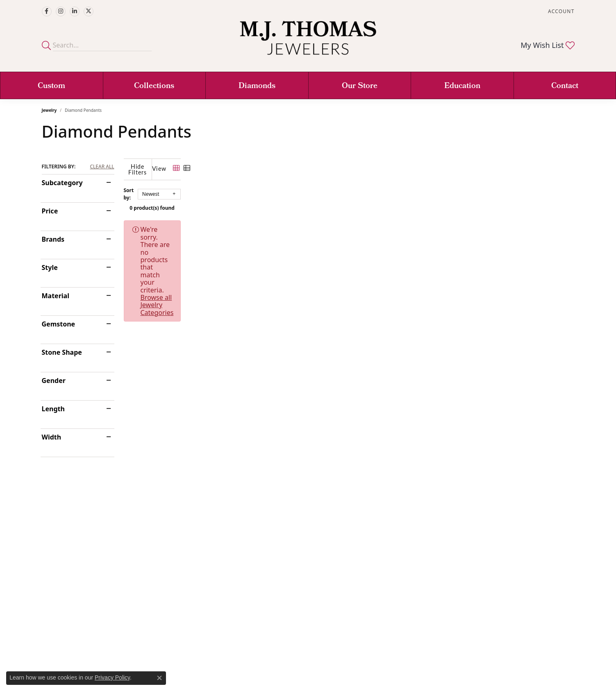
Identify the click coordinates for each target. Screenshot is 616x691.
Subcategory (62, 183)
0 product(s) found (349, 202)
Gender (54, 381)
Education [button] (462, 86)
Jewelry (49, 110)
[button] (560, 11)
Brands (53, 239)
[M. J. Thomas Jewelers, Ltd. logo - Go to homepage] (308, 42)
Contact (565, 86)
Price (50, 211)
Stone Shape (62, 352)
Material (56, 296)
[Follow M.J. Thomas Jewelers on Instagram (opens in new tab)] (61, 11)
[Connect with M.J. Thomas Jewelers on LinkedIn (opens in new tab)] (75, 11)
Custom (51, 86)
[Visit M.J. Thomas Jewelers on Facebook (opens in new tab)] (47, 11)
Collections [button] (154, 86)
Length (53, 409)
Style (50, 267)
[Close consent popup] (159, 678)
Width (52, 437)
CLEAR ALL (102, 167)
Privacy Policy (112, 677)
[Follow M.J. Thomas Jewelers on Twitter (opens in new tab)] (89, 11)
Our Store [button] (360, 86)
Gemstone (59, 324)
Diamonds (257, 86)
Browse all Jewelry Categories (369, 224)
